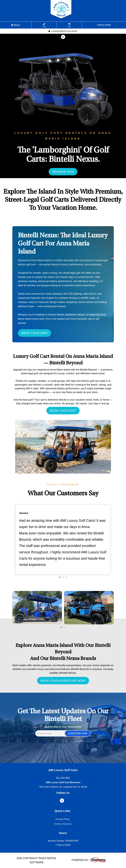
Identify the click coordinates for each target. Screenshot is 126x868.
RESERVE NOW (63, 172)
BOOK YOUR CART (35, 333)
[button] (60, 577)
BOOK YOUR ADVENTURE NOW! (63, 681)
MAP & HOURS (104, 25)
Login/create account (63, 31)
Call (44, 25)
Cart (69, 25)
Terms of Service (63, 824)
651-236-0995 (63, 778)
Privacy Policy (63, 819)
